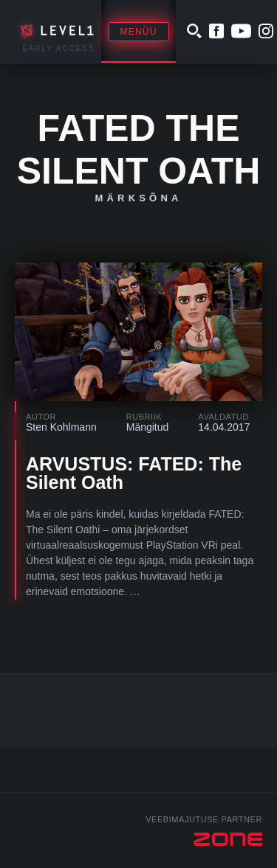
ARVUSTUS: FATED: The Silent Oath (134, 473)
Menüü (139, 32)
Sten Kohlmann (61, 427)
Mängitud (148, 427)
